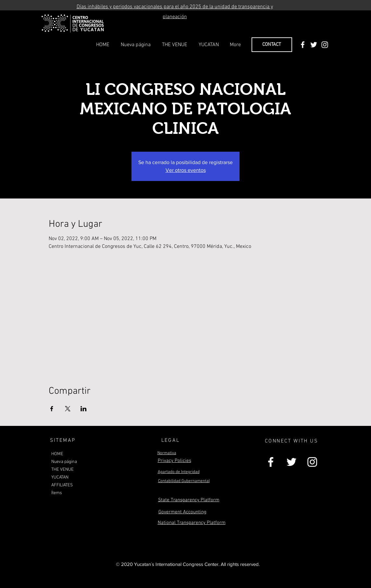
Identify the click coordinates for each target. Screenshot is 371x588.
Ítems (57, 493)
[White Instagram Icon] (325, 45)
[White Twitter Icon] (314, 45)
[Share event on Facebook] (52, 409)
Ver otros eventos (186, 170)
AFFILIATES (62, 485)
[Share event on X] (68, 409)
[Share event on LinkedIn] (84, 409)
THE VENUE (62, 470)
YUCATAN (60, 477)
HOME (57, 454)
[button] (175, 45)
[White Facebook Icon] (303, 45)
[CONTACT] (272, 45)
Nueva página (64, 462)
